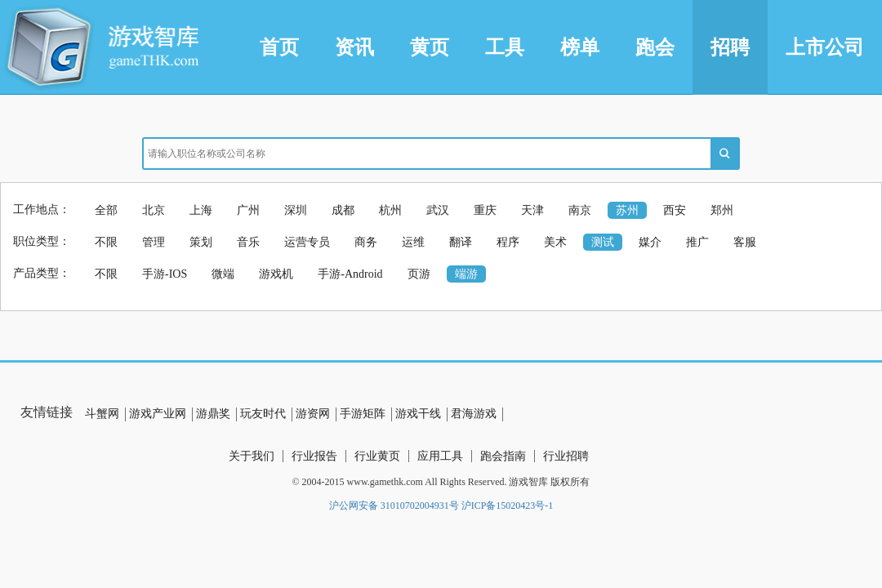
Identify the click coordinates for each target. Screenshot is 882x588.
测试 (603, 242)
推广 (697, 242)
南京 (580, 210)
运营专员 (307, 242)
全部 (106, 210)
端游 (466, 274)
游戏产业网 (158, 414)
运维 (413, 242)
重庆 (485, 210)
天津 (532, 210)
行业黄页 (377, 456)
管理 (154, 242)
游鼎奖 (213, 414)
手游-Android (350, 274)
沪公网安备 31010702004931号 (394, 506)
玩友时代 (263, 414)
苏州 (627, 210)
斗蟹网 (102, 414)
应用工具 (440, 456)
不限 (106, 242)
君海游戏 (474, 414)
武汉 (438, 210)
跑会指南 (503, 456)
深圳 (296, 210)
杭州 (390, 210)
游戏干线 (418, 414)
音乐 (248, 242)
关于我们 (252, 456)
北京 (154, 210)
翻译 (461, 242)
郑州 (722, 210)
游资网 (313, 414)
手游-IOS (165, 274)
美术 (555, 242)
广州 (248, 210)
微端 (223, 274)
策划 (201, 242)
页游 (419, 274)
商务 (366, 242)
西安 (675, 210)
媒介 (650, 242)
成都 (343, 210)
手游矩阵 (363, 414)
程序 (508, 242)
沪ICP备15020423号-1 (508, 506)
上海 (201, 210)
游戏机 (276, 274)
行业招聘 (566, 456)
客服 (745, 242)
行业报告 (314, 456)
